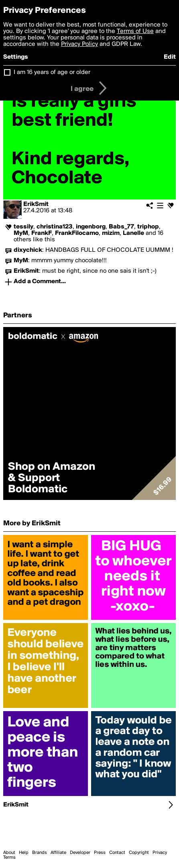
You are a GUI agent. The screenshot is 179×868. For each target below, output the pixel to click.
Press (100, 853)
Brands (40, 853)
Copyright (139, 853)
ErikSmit (36, 204)
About (9, 853)
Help (24, 853)
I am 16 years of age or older (52, 72)
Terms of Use (135, 31)
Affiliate (58, 853)
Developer (80, 853)
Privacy (160, 853)
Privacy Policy (79, 44)
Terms (9, 858)
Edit (170, 57)
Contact (117, 853)
